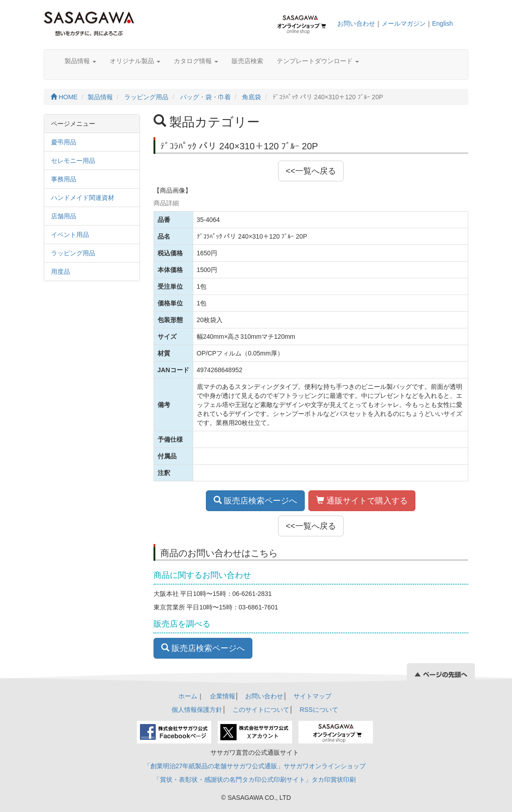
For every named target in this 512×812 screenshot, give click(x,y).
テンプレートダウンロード (318, 61)
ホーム (188, 696)
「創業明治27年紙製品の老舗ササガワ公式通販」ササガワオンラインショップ (255, 766)
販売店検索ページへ (255, 501)
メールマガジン (404, 23)
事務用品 (64, 179)
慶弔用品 (64, 142)
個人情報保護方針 (197, 710)
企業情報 (223, 696)
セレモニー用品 (73, 161)
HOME (64, 97)
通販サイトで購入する (362, 501)
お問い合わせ (356, 23)
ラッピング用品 (146, 97)
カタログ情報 (196, 61)
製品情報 (80, 61)
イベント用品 (70, 235)
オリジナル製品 (135, 61)
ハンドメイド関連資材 (83, 198)
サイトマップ (312, 696)
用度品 (61, 272)
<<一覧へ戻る (311, 171)
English (442, 23)
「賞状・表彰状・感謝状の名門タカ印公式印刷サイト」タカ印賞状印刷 (255, 780)
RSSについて (319, 710)
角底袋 (251, 97)
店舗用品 (64, 216)
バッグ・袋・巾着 (205, 97)
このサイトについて (261, 710)
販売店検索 (247, 61)
